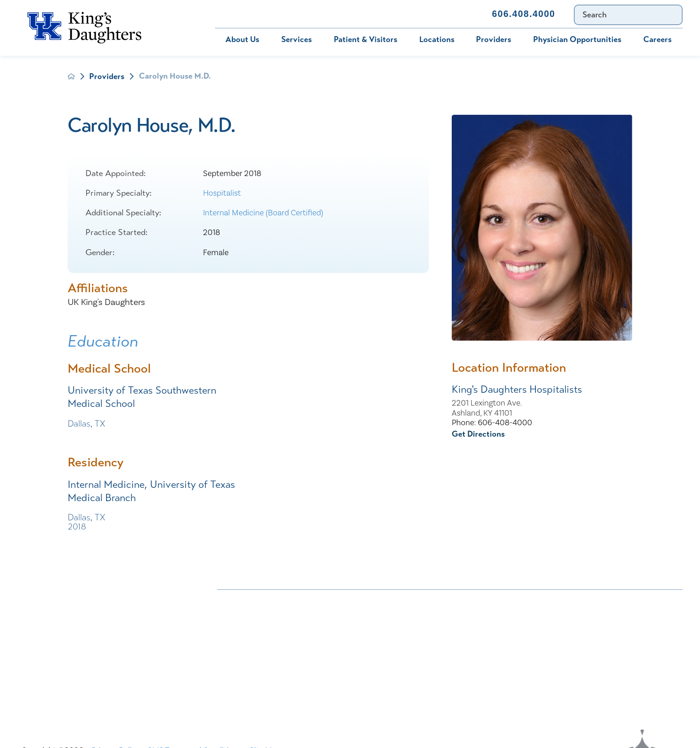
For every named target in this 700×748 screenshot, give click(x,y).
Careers (657, 39)
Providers (494, 39)
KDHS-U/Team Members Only (424, 636)
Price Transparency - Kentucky (425, 654)
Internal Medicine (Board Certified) (263, 213)
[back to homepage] (71, 76)
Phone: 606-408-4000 (492, 423)
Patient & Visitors (366, 39)
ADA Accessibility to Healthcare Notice (441, 601)
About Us (242, 39)
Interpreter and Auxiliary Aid (268, 636)
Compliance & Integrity (568, 619)
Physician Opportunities (577, 39)
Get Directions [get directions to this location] (478, 434)
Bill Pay (236, 14)
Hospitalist (222, 193)
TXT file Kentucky (403, 672)
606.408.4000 (524, 14)
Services (297, 39)
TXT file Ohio (550, 672)
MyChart (288, 14)
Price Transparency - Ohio (572, 654)
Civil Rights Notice (406, 619)
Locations (437, 39)
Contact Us (451, 14)
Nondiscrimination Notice (262, 601)
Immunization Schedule (367, 14)
